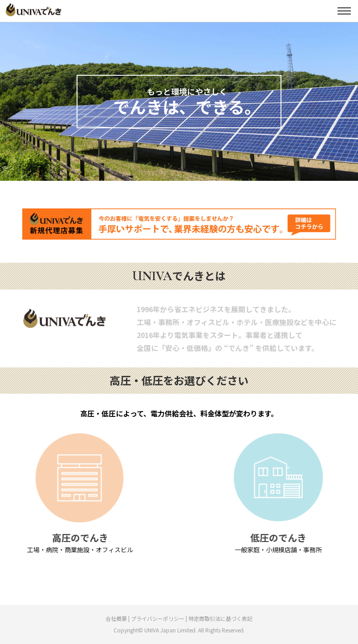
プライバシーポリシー (158, 618)
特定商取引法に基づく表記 (220, 618)
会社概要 (117, 618)
